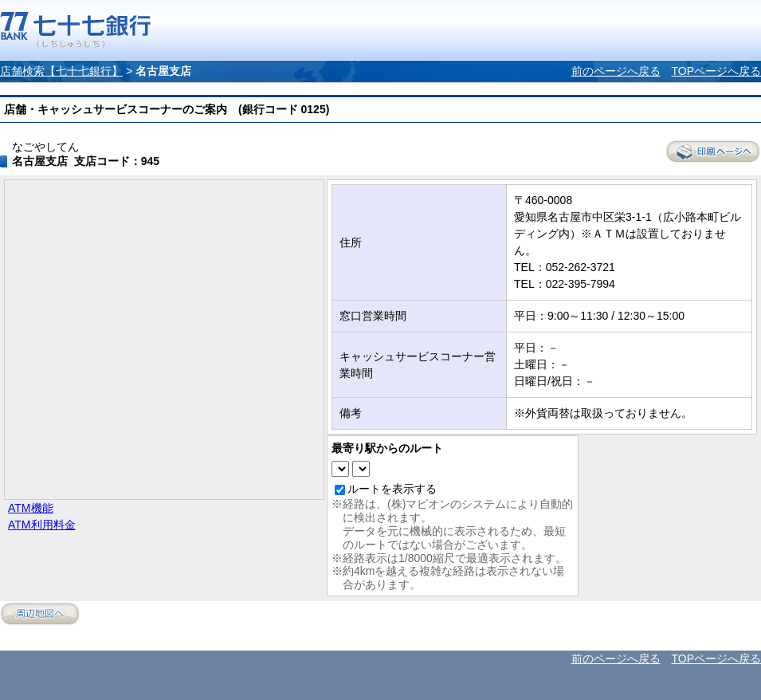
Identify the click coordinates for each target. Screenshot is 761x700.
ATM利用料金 (42, 525)
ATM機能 (31, 508)
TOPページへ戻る (716, 71)
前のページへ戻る (616, 71)
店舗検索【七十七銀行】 (61, 71)
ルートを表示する (392, 489)
